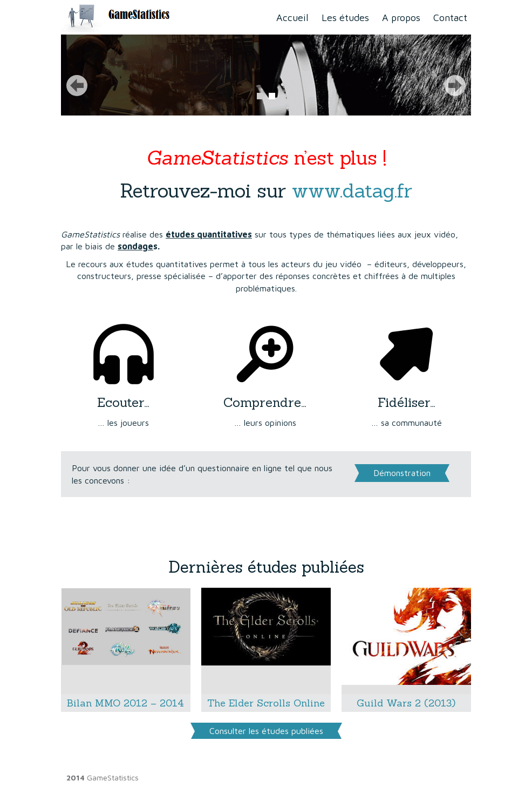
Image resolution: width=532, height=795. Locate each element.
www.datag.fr (352, 191)
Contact (450, 18)
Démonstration (402, 473)
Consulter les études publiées (266, 731)
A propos (401, 18)
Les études (345, 18)
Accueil (292, 18)
